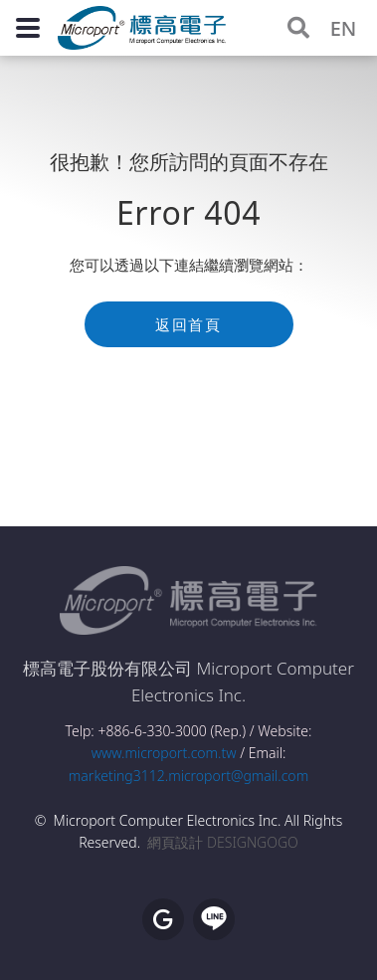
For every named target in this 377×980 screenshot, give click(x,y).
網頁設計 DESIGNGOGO (222, 842)
